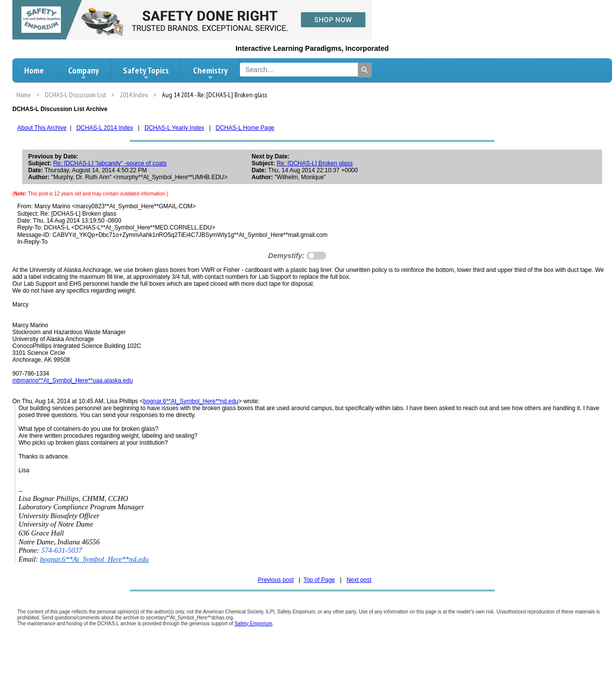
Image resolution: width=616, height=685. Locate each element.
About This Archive (42, 128)
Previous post (276, 580)
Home (34, 70)
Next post (359, 580)
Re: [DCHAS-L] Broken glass (314, 163)
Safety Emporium (253, 624)
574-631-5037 (61, 550)
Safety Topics (146, 73)
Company (83, 73)
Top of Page (319, 580)
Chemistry (210, 73)
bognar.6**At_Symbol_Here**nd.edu (191, 401)
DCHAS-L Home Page (245, 128)
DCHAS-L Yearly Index (174, 128)
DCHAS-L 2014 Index (105, 128)
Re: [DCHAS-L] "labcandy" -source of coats (110, 163)
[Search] (365, 70)
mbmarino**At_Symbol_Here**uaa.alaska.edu (73, 381)
